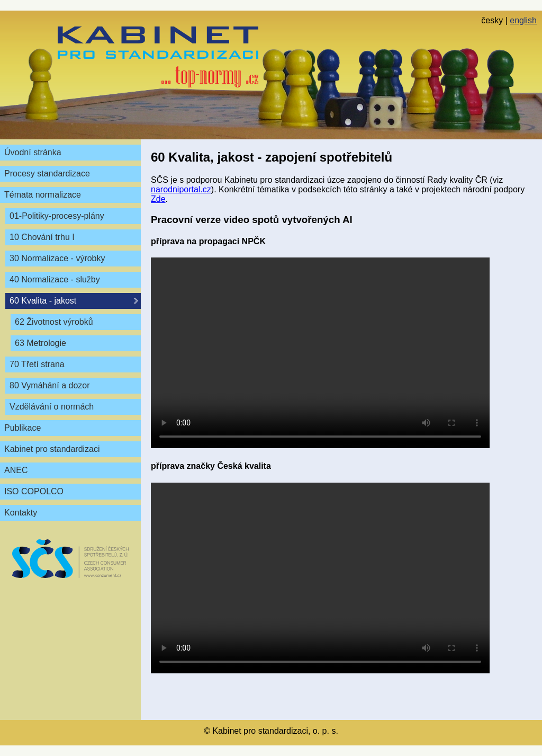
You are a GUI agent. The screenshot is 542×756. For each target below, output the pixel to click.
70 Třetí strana (37, 364)
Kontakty (21, 513)
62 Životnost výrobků (54, 322)
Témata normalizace (43, 195)
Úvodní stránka (33, 152)
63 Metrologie (40, 343)
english (523, 20)
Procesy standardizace (47, 174)
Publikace (22, 428)
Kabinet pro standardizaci (52, 449)
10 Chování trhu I (42, 237)
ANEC (16, 470)
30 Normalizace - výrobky (57, 258)
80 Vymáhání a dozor (50, 385)
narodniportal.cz (181, 189)
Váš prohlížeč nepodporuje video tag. (320, 353)
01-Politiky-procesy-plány (57, 216)
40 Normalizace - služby (55, 279)
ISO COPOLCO (34, 491)
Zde (158, 199)
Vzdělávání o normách (52, 407)
